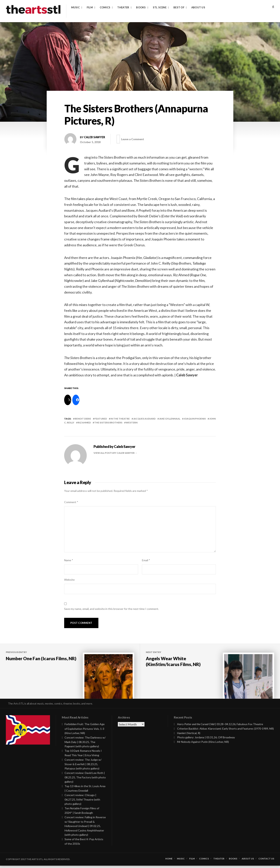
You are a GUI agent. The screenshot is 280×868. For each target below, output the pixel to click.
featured (101, 419)
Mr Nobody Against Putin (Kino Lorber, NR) (203, 744)
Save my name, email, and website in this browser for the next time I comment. (112, 609)
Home (169, 861)
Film (90, 7)
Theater (123, 7)
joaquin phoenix (195, 419)
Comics (105, 7)
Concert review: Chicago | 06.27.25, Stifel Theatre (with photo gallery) (82, 802)
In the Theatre (120, 419)
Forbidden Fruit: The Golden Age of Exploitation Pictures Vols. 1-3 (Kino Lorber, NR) (85, 731)
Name (69, 560)
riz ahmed (84, 423)
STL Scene (160, 7)
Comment (71, 502)
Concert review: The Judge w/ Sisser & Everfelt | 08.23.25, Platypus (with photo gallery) (83, 766)
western (132, 423)
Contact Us (266, 861)
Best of (179, 7)
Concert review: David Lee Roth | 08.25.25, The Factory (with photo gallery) (85, 780)
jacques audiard (144, 419)
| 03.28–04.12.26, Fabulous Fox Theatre (220, 727)
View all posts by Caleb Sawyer (114, 453)
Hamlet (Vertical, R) (189, 736)
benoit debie (83, 419)
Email (146, 560)
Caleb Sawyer (94, 137)
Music (75, 7)
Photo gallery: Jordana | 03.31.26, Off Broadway (206, 740)
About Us (198, 7)
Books (141, 7)
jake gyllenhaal (170, 419)
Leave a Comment (133, 139)
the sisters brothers (108, 423)
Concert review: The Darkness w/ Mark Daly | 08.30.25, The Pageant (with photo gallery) (85, 744)
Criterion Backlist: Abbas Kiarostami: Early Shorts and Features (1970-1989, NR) (225, 731)
